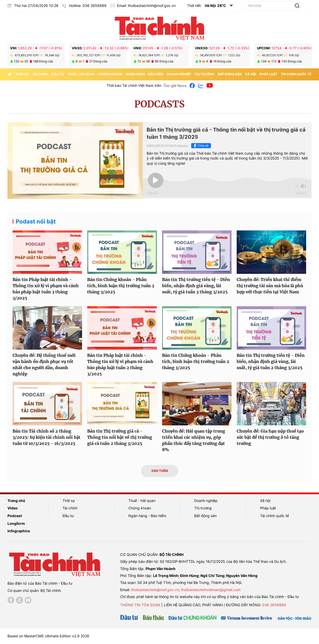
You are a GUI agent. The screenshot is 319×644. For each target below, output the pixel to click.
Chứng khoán (110, 74)
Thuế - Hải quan (81, 74)
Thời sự (22, 74)
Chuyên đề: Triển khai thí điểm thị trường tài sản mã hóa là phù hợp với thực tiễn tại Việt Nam (270, 286)
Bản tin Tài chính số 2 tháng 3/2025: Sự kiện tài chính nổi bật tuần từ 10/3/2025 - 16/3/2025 (47, 437)
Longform (16, 523)
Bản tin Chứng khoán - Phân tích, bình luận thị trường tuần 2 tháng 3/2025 (196, 361)
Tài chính (40, 74)
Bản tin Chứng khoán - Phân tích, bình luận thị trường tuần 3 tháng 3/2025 (121, 286)
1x (297, 186)
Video (13, 508)
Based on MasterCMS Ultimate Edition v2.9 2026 (48, 636)
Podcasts (159, 104)
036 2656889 (274, 605)
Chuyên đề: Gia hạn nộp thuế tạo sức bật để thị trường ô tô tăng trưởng (270, 437)
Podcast (15, 516)
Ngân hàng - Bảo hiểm (145, 74)
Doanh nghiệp (179, 74)
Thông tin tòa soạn (140, 605)
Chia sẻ (200, 146)
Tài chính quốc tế (296, 74)
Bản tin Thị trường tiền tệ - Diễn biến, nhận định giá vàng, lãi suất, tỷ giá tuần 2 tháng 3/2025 (271, 361)
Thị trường (204, 74)
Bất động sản (230, 74)
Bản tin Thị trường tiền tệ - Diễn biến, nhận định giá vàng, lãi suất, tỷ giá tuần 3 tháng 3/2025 (196, 286)
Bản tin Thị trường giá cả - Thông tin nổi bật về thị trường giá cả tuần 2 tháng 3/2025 (120, 437)
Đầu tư (58, 74)
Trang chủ (16, 501)
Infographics (19, 531)
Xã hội (251, 74)
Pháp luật (268, 74)
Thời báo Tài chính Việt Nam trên (134, 85)
